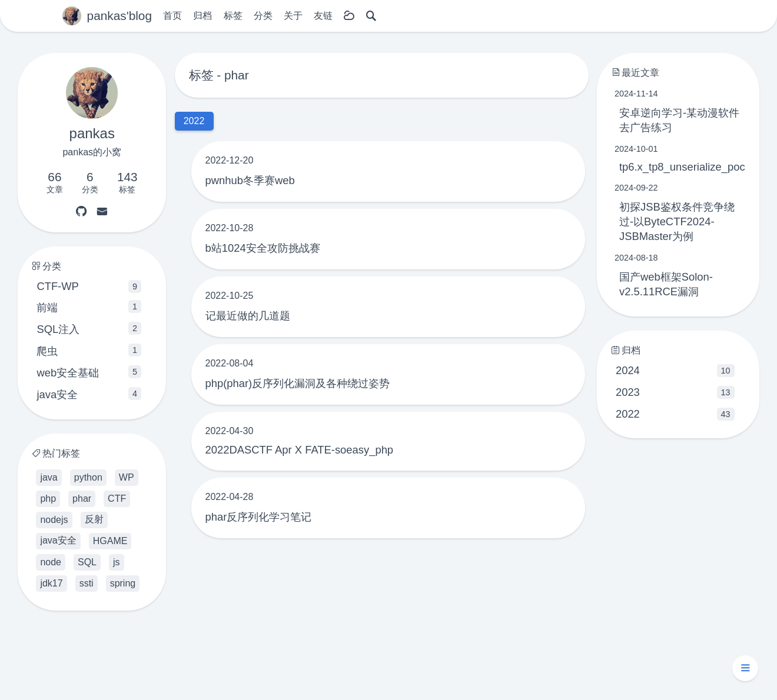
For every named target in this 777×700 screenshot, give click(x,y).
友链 (323, 16)
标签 (233, 16)
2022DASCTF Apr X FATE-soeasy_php (300, 450)
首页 (172, 16)
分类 (263, 16)
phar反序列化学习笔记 (259, 517)
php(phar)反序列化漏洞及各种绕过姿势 (298, 383)
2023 (675, 392)
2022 (675, 414)
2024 (675, 371)
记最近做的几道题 (248, 316)
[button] (745, 668)
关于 (293, 16)
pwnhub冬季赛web (250, 180)
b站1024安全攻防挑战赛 (263, 248)
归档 (202, 16)
